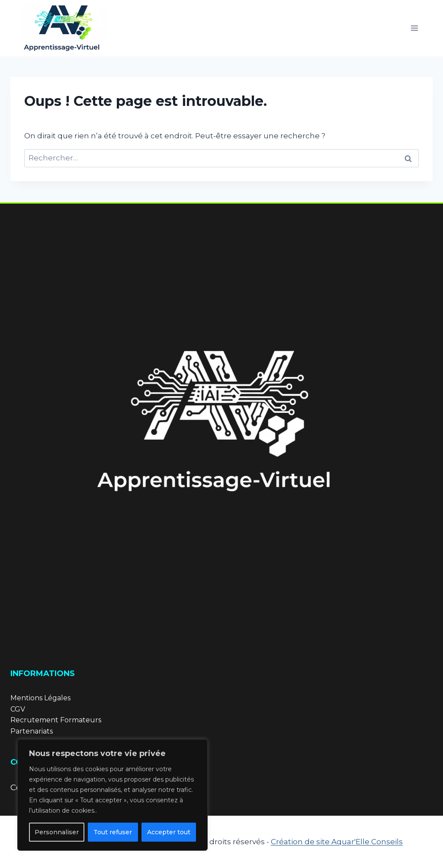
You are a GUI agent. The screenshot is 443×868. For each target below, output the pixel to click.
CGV (18, 709)
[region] (112, 795)
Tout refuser (113, 832)
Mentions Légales (40, 698)
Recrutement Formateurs (56, 720)
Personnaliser (57, 832)
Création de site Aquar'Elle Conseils (337, 842)
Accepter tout (169, 832)
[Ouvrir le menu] (414, 28)
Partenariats (32, 731)
